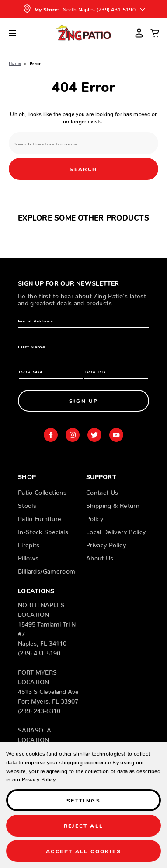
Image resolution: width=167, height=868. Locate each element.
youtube (116, 435)
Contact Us (102, 491)
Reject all (84, 825)
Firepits (29, 543)
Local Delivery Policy (116, 530)
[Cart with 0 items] (155, 33)
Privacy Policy (106, 543)
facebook (51, 435)
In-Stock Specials (43, 530)
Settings (83, 800)
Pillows (28, 556)
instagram (73, 435)
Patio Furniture (40, 517)
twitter (94, 435)
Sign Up (84, 401)
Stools (27, 504)
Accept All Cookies (83, 851)
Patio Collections (42, 491)
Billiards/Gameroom (47, 570)
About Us (100, 556)
